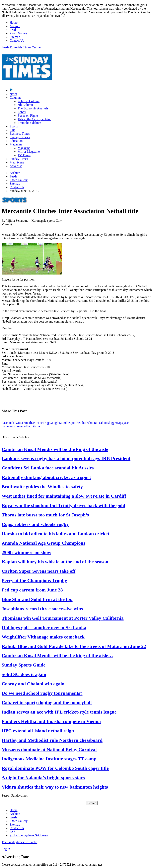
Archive (15, 26)
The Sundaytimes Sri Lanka (29, 835)
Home (14, 23)
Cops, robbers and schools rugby (35, 524)
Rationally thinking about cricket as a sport (46, 477)
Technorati (92, 423)
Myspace (123, 423)
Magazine (16, 144)
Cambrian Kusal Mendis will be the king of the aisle (55, 449)
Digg (47, 423)
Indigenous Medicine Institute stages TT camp (49, 759)
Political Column (29, 101)
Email (27, 423)
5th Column (25, 105)
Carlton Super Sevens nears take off (38, 571)
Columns (15, 98)
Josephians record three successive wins (42, 609)
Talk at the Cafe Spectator (34, 119)
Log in (6, 849)
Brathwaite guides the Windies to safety (42, 487)
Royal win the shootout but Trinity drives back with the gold (63, 505)
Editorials (16, 47)
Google (54, 423)
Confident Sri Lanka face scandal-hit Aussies (48, 468)
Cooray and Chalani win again (33, 684)
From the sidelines (29, 123)
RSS (12, 832)
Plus (12, 130)
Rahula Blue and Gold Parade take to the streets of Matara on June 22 (74, 646)
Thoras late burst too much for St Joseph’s (45, 515)
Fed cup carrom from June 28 (32, 590)
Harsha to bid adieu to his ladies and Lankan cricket (55, 534)
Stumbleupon (68, 423)
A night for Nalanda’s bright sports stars (43, 778)
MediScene (17, 162)
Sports (14, 126)
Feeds (13, 30)
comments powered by (21, 426)
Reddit (81, 423)
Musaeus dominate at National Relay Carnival (49, 750)
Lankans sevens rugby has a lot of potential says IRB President (66, 458)
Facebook (8, 423)
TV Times (24, 155)
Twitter (19, 423)
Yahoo (103, 423)
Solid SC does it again (24, 674)
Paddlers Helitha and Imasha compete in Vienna (51, 721)
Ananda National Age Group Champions (43, 543)
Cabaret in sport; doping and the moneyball (47, 703)
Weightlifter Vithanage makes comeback (43, 637)
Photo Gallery (19, 33)
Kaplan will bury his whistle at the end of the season (55, 562)
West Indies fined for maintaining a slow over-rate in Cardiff (64, 496)
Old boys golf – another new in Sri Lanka (44, 627)
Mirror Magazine (29, 152)
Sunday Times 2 (20, 137)
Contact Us (17, 41)
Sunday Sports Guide (24, 665)
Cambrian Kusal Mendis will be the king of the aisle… (57, 656)
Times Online (32, 47)
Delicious (37, 423)
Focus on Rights (28, 116)
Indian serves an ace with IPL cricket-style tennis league (59, 712)
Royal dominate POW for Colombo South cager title (55, 768)
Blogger (112, 423)
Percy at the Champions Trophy (34, 580)
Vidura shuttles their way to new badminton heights (55, 787)
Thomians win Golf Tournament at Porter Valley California (63, 618)
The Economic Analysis (33, 108)
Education (16, 141)
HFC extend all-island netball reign (38, 731)
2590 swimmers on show (26, 552)
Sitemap (15, 37)
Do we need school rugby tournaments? (42, 693)
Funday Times (19, 159)
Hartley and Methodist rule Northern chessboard (52, 740)
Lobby (22, 112)
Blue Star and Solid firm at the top (37, 599)
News (13, 94)
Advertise (16, 166)
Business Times (20, 134)
